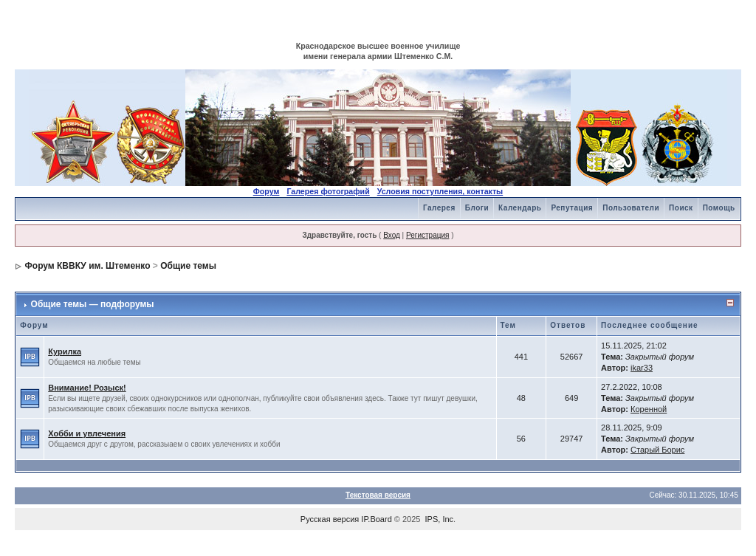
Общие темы (188, 266)
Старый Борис (657, 450)
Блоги (477, 208)
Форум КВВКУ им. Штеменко (88, 266)
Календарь (520, 208)
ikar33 (642, 368)
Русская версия (330, 519)
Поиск (681, 208)
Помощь (719, 208)
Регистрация (427, 235)
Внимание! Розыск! (87, 388)
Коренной (649, 409)
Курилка (65, 351)
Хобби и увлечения (87, 433)
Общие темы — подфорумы (93, 304)
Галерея (439, 208)
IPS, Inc (440, 519)
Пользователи (631, 208)
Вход (392, 235)
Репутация (572, 208)
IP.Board (376, 519)
